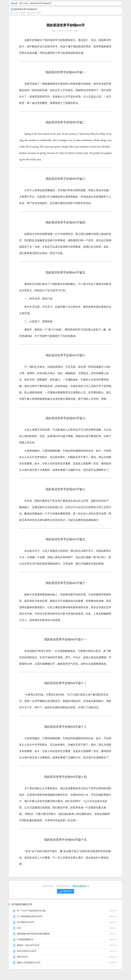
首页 (21, 3)
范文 (27, 3)
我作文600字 (23, 957)
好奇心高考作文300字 (27, 951)
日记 (19, 928)
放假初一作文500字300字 (28, 945)
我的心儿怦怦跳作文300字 (29, 963)
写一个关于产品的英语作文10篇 (31, 911)
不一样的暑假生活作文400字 (30, 916)
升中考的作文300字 (26, 922)
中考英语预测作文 (25, 939)
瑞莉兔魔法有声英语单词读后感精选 (33, 934)
